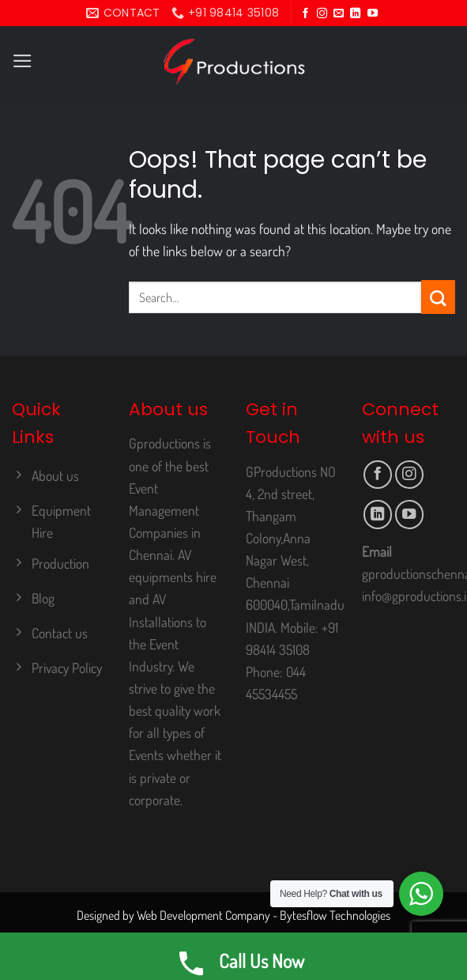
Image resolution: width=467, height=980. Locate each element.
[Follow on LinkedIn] (355, 14)
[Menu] (23, 61)
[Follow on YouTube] (373, 14)
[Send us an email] (339, 14)
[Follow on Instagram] (322, 14)
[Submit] (438, 297)
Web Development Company (203, 915)
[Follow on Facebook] (305, 14)
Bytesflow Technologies (335, 915)
